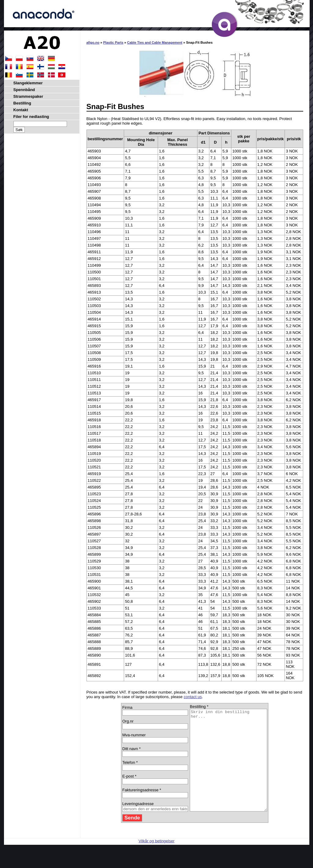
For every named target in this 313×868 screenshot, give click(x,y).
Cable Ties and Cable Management (155, 42)
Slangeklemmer (28, 83)
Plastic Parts (113, 42)
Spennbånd (24, 90)
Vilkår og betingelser (156, 861)
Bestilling (22, 103)
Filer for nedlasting (31, 117)
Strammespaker (28, 96)
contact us (193, 697)
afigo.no (93, 42)
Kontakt (21, 110)
